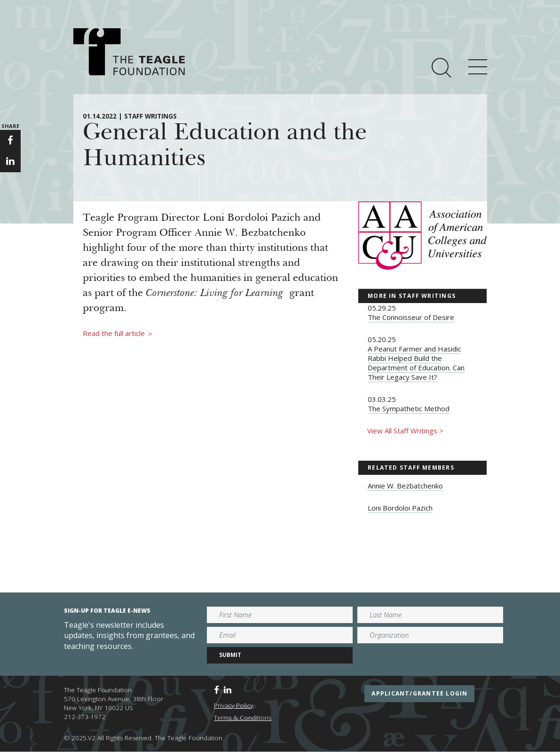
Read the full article (118, 334)
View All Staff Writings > (405, 431)
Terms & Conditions (243, 718)
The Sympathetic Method (409, 408)
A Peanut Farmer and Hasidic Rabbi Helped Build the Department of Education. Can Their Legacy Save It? (416, 363)
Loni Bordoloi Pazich (400, 508)
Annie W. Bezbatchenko (405, 486)
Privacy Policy (233, 705)
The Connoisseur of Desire (411, 317)
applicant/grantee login (419, 693)
